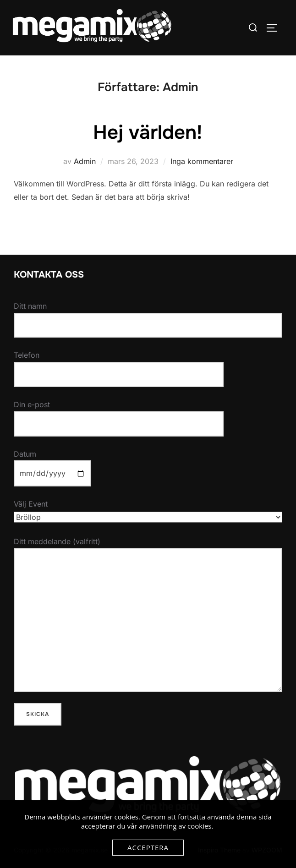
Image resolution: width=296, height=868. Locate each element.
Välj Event (148, 510)
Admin (85, 161)
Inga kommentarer (202, 161)
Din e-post (119, 414)
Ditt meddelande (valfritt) (148, 614)
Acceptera (148, 847)
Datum (52, 464)
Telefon (119, 365)
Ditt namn (148, 320)
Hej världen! (148, 132)
